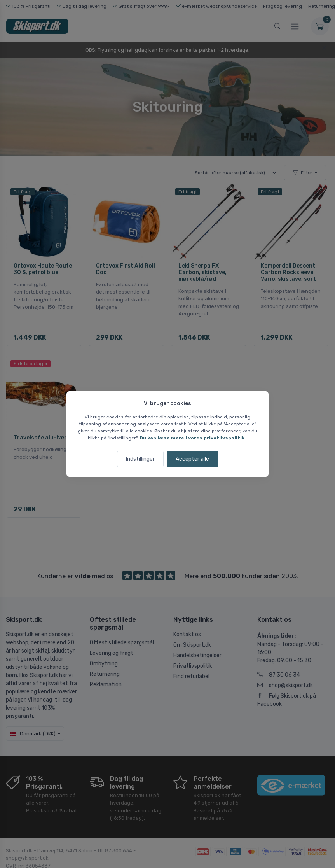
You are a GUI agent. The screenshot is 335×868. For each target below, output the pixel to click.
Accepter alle (192, 459)
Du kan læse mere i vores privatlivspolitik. (193, 438)
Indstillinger (140, 459)
